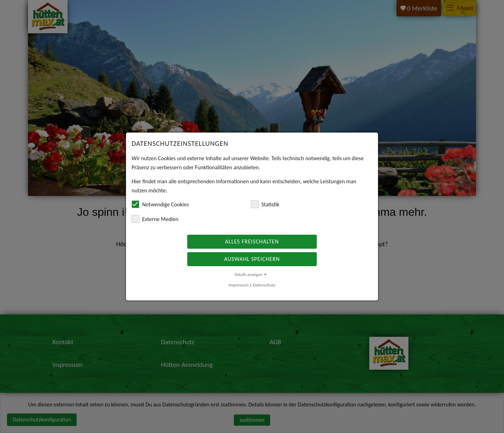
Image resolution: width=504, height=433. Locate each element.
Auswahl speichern (252, 259)
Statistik (265, 204)
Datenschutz (264, 285)
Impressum (239, 285)
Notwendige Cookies (160, 204)
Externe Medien (155, 219)
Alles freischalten (252, 242)
